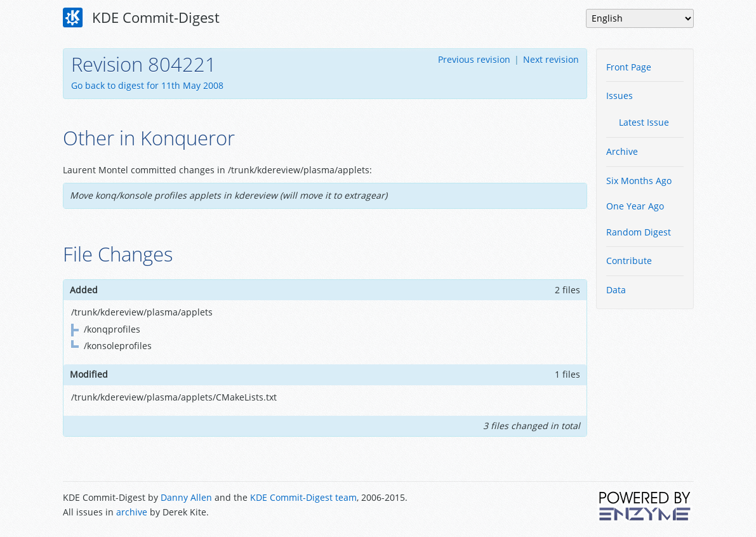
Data (616, 290)
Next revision (551, 59)
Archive (622, 151)
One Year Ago (635, 206)
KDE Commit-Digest (142, 18)
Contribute (629, 261)
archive (132, 512)
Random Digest (639, 232)
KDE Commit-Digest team (303, 497)
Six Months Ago (639, 181)
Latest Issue (644, 122)
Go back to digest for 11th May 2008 (147, 85)
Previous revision (474, 59)
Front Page (629, 67)
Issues (620, 96)
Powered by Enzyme (646, 506)
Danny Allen (186, 497)
